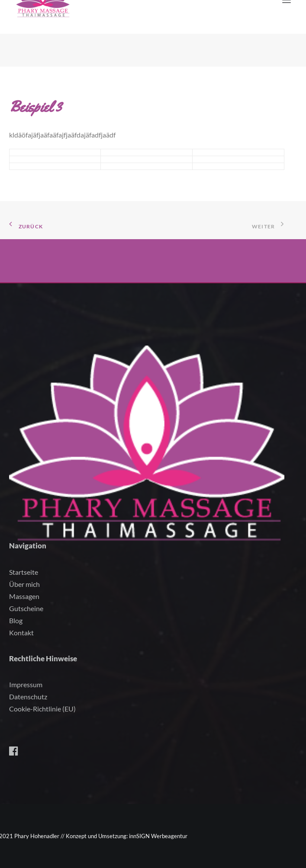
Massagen (24, 596)
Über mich (24, 584)
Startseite (24, 572)
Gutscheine (26, 608)
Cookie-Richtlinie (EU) (42, 709)
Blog (16, 620)
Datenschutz (28, 697)
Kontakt (21, 633)
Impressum (26, 684)
